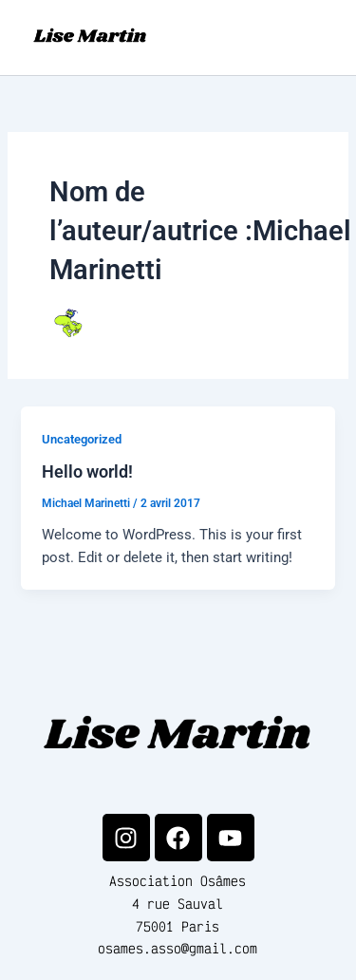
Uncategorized (82, 439)
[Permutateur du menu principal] (318, 37)
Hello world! (87, 471)
